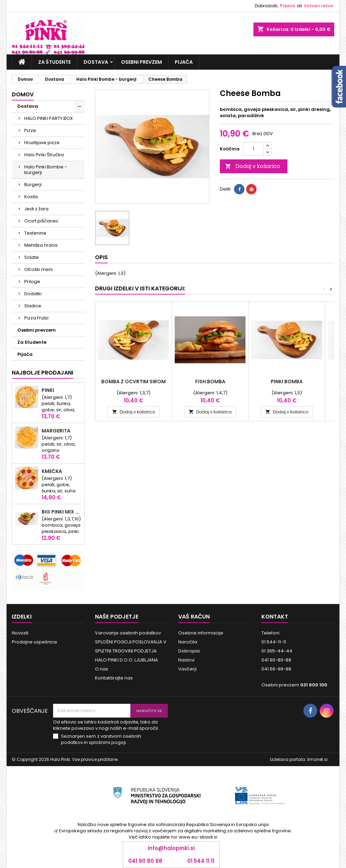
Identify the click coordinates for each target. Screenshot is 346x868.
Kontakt (275, 617)
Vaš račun (194, 617)
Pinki (48, 390)
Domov (23, 94)
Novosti (20, 633)
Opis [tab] (101, 257)
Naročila (188, 642)
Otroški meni (38, 269)
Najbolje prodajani (42, 373)
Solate (32, 257)
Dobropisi (189, 651)
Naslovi (186, 660)
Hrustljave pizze (42, 143)
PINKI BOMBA (287, 382)
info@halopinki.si (171, 848)
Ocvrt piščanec (41, 221)
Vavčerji (187, 669)
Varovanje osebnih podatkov (128, 633)
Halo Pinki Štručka (44, 155)
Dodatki (33, 294)
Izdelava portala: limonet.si (299, 759)
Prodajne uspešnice (34, 642)
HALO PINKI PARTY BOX (49, 118)
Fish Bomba (210, 382)
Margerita (56, 431)
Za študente (54, 62)
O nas (102, 669)
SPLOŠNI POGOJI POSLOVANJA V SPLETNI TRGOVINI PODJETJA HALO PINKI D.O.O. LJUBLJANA (131, 651)
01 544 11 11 (201, 861)
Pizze (30, 130)
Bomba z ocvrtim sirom (133, 382)
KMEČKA (52, 471)
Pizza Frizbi (36, 318)
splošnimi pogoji (107, 742)
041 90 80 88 (145, 861)
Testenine (35, 233)
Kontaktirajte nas (114, 678)
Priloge (32, 282)
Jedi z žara (36, 209)
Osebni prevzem (141, 62)
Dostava (96, 62)
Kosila (31, 197)
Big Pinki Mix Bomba (62, 512)
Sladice (33, 306)
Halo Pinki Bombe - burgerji (46, 170)
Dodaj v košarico (253, 166)
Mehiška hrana (41, 245)
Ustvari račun (319, 6)
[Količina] (253, 149)
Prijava (287, 6)
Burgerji (33, 185)
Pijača (184, 62)
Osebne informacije (201, 633)
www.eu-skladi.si (198, 837)
